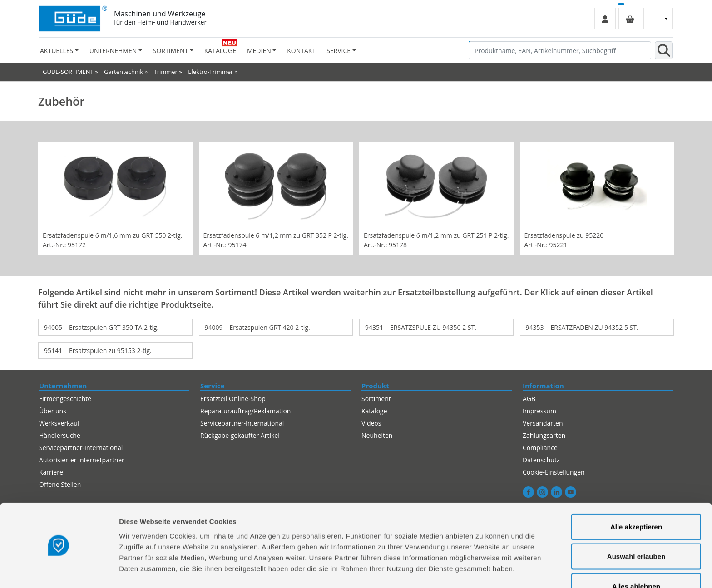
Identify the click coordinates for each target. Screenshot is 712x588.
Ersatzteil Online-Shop (233, 399)
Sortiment (376, 399)
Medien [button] (259, 51)
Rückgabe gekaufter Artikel (240, 435)
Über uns (53, 411)
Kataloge (220, 51)
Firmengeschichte (65, 399)
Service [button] (339, 51)
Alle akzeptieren (636, 499)
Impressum (539, 411)
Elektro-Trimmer (210, 72)
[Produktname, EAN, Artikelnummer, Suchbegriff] (560, 50)
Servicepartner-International (81, 448)
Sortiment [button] (171, 51)
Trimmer (165, 72)
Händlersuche (60, 435)
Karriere (51, 472)
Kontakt (301, 51)
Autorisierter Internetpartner (82, 460)
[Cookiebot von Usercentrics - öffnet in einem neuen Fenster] (59, 570)
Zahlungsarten (544, 435)
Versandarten (543, 423)
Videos (371, 423)
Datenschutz (541, 460)
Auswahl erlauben (636, 529)
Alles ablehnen (636, 558)
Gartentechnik (124, 72)
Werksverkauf (59, 423)
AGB (529, 399)
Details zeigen (483, 570)
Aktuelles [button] (57, 51)
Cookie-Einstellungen (554, 472)
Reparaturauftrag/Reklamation (245, 411)
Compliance (540, 448)
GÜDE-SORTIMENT (68, 72)
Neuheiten (377, 435)
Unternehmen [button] (113, 51)
